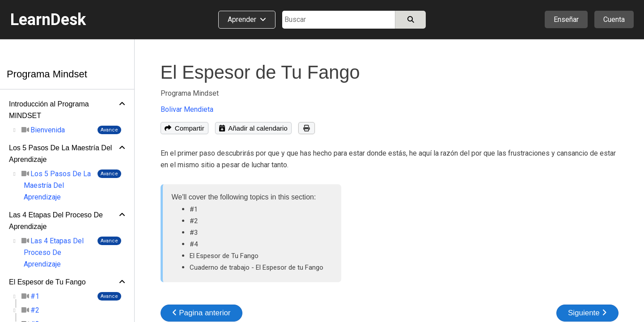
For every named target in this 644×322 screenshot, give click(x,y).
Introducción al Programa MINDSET (49, 110)
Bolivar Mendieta (187, 109)
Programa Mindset (47, 74)
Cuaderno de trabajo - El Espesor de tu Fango (256, 267)
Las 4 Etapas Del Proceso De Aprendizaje (56, 221)
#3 (194, 233)
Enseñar (566, 19)
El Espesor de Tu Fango (47, 282)
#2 (194, 221)
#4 (194, 244)
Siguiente (587, 313)
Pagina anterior (201, 313)
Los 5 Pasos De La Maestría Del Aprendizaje (60, 154)
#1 (194, 209)
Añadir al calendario (253, 128)
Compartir (184, 128)
